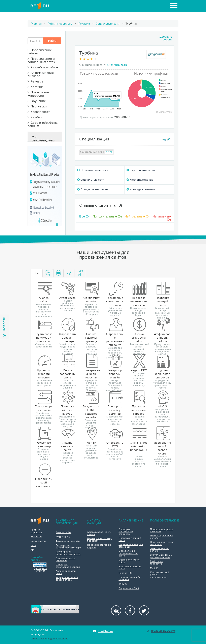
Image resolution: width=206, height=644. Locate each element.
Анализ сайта (64, 533)
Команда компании (141, 189)
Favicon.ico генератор (157, 563)
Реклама (84, 24)
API (32, 550)
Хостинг (35, 87)
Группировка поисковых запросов (68, 553)
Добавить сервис (166, 38)
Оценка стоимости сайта (130, 561)
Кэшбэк (35, 117)
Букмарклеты (38, 541)
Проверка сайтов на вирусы (99, 546)
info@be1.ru (103, 631)
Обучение (37, 101)
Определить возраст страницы (131, 546)
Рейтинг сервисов (60, 24)
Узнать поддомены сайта (130, 568)
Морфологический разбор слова (67, 579)
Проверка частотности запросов (126, 532)
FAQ (33, 546)
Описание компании (93, 170)
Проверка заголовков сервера (68, 566)
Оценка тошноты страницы (66, 560)
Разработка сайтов (43, 67)
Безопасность (40, 112)
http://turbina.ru (117, 65)
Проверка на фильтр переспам (99, 540)
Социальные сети (108, 24)
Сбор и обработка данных (43, 124)
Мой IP (154, 568)
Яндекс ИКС (126, 573)
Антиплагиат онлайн (68, 541)
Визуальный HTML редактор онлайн (161, 556)
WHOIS (123, 584)
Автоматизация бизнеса (41, 74)
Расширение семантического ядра (68, 547)
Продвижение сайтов (40, 52)
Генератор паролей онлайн (162, 537)
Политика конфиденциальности (49, 639)
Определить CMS (129, 588)
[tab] (48, 273)
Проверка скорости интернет (162, 531)
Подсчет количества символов (162, 543)
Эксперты (36, 537)
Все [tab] (36, 273)
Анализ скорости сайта (66, 572)
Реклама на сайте (161, 631)
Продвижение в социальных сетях (41, 60)
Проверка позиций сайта (130, 539)
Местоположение (140, 180)
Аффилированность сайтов (99, 533)
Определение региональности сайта (128, 553)
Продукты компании (93, 189)
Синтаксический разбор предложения (160, 575)
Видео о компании (141, 170)
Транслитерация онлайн (160, 550)
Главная (36, 24)
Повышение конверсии (38, 94)
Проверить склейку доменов (130, 578)
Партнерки (37, 106)
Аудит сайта (63, 537)
